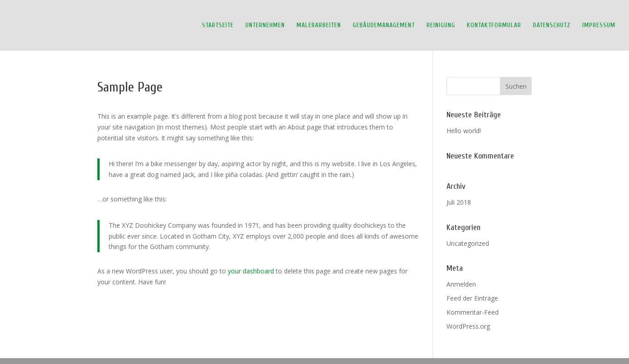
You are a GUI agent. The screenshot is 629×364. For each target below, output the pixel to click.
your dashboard (251, 271)
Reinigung (441, 26)
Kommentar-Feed (473, 312)
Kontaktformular (494, 26)
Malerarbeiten (319, 26)
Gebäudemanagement (384, 26)
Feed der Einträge (472, 298)
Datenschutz (552, 26)
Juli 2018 (459, 202)
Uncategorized (468, 243)
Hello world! (464, 131)
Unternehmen (265, 26)
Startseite (218, 26)
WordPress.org (468, 326)
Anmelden (461, 284)
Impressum (599, 26)
